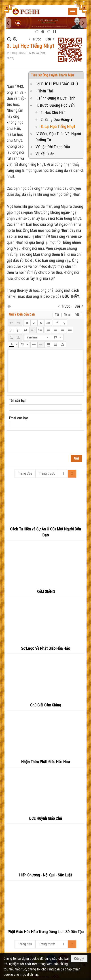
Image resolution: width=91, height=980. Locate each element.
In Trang (9, 306)
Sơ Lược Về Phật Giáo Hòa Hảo (45, 648)
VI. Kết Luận (45, 154)
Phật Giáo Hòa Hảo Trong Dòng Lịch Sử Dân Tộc (46, 932)
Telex (67, 315)
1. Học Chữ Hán (53, 112)
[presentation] (43, 442)
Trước (37, 39)
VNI (77, 315)
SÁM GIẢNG (46, 592)
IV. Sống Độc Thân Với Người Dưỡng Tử (58, 137)
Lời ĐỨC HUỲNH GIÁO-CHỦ (57, 84)
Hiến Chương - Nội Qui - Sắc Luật (46, 875)
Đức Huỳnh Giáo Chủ (45, 818)
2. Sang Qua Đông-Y (57, 119)
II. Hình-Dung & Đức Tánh (55, 98)
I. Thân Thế (44, 91)
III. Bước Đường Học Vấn (55, 105)
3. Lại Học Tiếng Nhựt (58, 127)
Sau (48, 39)
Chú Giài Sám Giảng (46, 705)
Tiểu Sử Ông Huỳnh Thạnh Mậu (52, 75)
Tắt (57, 315)
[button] (73, 12)
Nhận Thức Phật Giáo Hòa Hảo (45, 762)
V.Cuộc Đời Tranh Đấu (53, 147)
